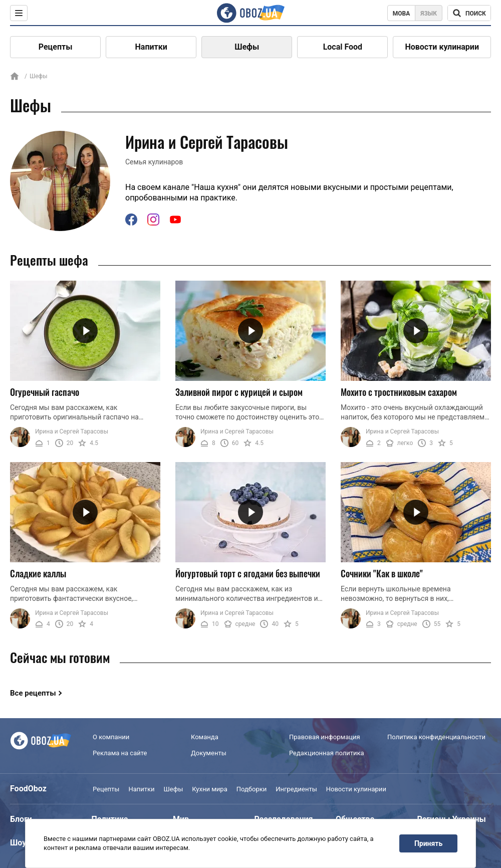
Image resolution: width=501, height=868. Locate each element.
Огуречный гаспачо (45, 392)
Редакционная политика (327, 753)
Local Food (343, 47)
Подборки (252, 789)
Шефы (247, 47)
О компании (111, 737)
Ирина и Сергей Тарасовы (72, 431)
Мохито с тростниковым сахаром (399, 392)
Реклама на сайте (120, 753)
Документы (209, 753)
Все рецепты (33, 693)
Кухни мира (209, 789)
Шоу (18, 843)
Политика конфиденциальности (436, 737)
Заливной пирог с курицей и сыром (239, 392)
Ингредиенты (296, 789)
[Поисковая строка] (469, 13)
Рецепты (56, 47)
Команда (205, 737)
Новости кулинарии (442, 47)
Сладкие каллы (38, 573)
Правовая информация (325, 737)
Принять (428, 843)
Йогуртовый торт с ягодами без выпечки (248, 573)
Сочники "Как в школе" (382, 573)
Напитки (151, 47)
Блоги (21, 819)
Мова (402, 14)
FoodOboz (28, 789)
